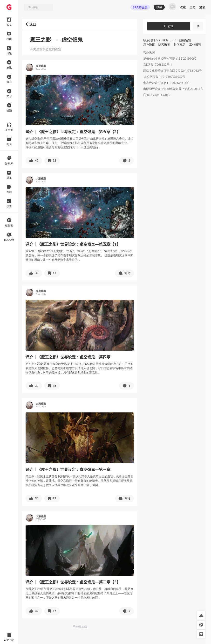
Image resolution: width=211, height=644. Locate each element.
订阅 (169, 26)
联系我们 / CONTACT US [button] (159, 40)
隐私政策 (164, 45)
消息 (202, 7)
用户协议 (149, 45)
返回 (31, 24)
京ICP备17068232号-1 (158, 65)
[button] (34, 161)
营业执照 (149, 53)
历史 (192, 7)
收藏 (183, 7)
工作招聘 (195, 45)
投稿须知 (185, 40)
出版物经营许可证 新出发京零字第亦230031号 (173, 89)
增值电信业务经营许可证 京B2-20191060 (170, 59)
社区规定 (180, 45)
